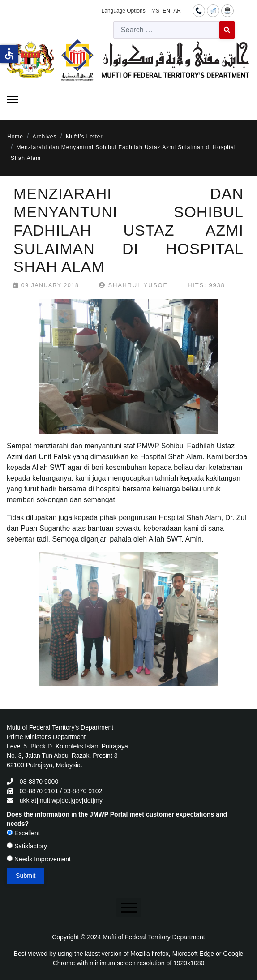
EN (166, 11)
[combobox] (167, 30)
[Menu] (12, 99)
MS (155, 11)
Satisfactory (27, 846)
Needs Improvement (39, 859)
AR (177, 11)
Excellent (23, 833)
